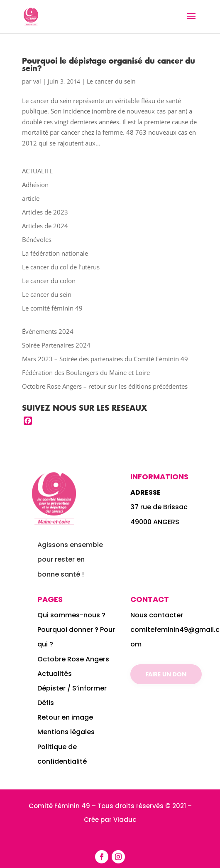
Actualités (55, 674)
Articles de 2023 (45, 212)
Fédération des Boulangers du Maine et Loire (86, 372)
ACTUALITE (37, 171)
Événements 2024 (48, 331)
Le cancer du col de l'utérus (61, 267)
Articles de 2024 (45, 226)
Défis (46, 703)
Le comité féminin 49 (52, 308)
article (31, 198)
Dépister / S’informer (72, 688)
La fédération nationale (55, 253)
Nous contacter (157, 615)
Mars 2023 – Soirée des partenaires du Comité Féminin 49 (105, 359)
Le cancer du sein (111, 81)
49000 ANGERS (155, 522)
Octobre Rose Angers (73, 659)
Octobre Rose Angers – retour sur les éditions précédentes (105, 386)
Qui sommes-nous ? (72, 615)
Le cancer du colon (49, 281)
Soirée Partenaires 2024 (56, 345)
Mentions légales (66, 732)
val (37, 81)
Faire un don (166, 674)
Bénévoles (37, 239)
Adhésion (35, 185)
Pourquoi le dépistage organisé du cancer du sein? (109, 64)
